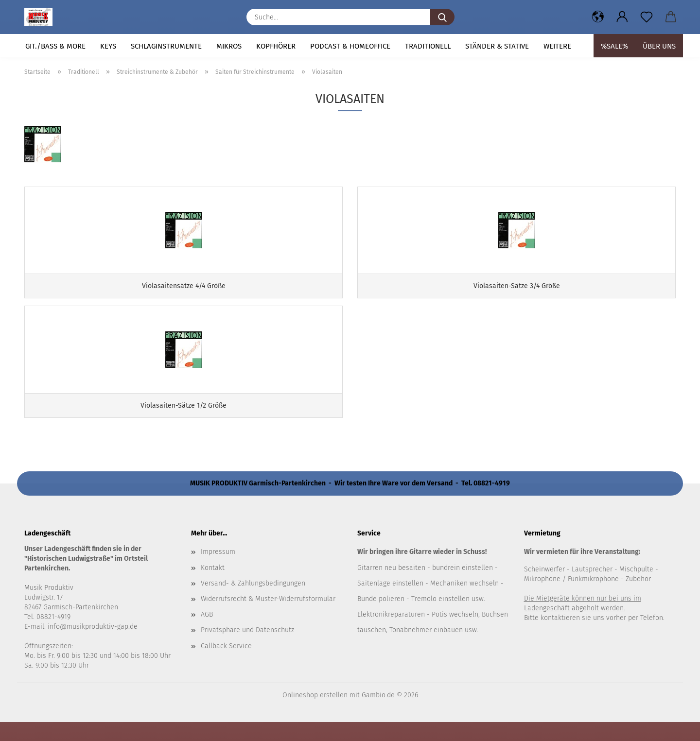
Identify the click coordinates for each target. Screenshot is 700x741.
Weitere (557, 46)
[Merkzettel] (647, 17)
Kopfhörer (276, 46)
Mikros (229, 46)
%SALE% (614, 46)
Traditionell (428, 46)
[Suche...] (442, 17)
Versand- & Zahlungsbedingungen (253, 602)
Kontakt (213, 586)
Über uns (659, 46)
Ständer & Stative (497, 46)
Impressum (218, 571)
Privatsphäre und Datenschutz (247, 648)
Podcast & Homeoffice (350, 46)
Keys (108, 46)
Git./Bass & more (55, 46)
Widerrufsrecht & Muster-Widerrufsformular (268, 617)
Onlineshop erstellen (315, 714)
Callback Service (226, 664)
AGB (207, 633)
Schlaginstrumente (166, 46)
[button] (598, 17)
